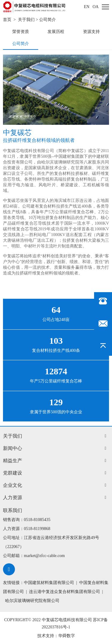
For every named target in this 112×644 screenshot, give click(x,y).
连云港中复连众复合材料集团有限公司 (65, 592)
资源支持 (91, 32)
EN (87, 7)
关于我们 (26, 20)
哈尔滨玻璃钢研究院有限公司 (32, 601)
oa (96, 7)
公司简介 (47, 20)
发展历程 (56, 32)
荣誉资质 (21, 32)
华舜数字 (67, 636)
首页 (7, 20)
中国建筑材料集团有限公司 (49, 583)
